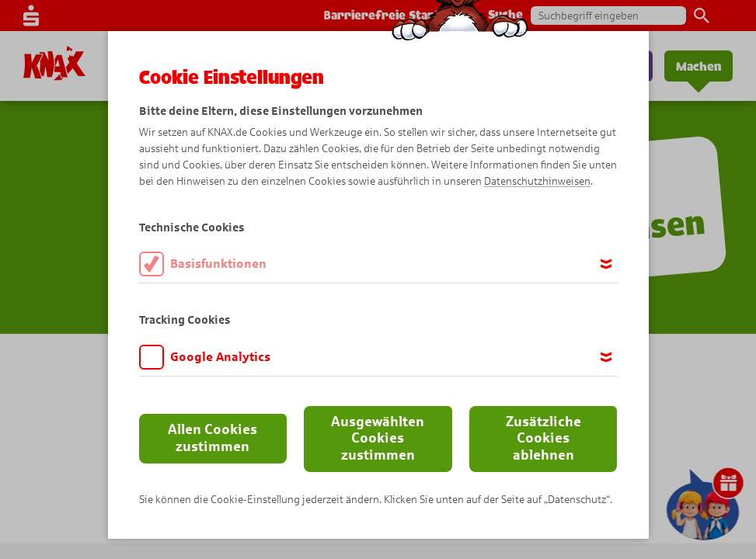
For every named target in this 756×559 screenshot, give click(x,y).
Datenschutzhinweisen (537, 181)
